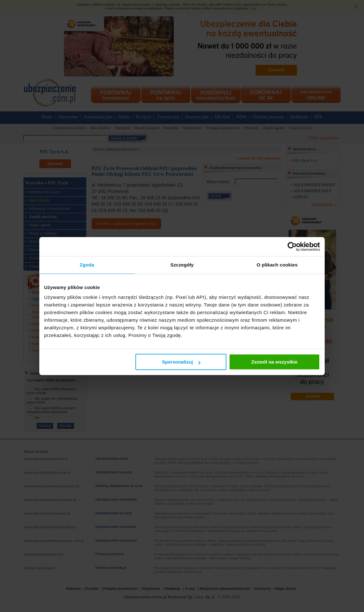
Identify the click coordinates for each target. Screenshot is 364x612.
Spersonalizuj (181, 362)
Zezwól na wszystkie (275, 362)
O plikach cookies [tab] (277, 265)
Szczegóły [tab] (182, 265)
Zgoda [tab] (87, 265)
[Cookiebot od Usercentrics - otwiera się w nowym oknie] (292, 247)
